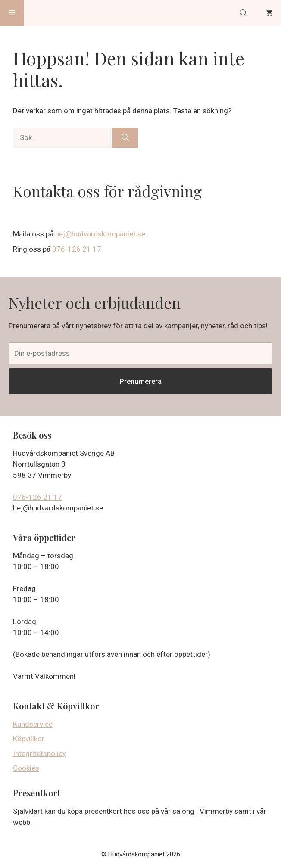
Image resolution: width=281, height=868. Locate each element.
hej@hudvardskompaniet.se (100, 234)
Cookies (26, 768)
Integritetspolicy (39, 753)
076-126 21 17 (77, 249)
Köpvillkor (29, 739)
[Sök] (125, 138)
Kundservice (33, 724)
